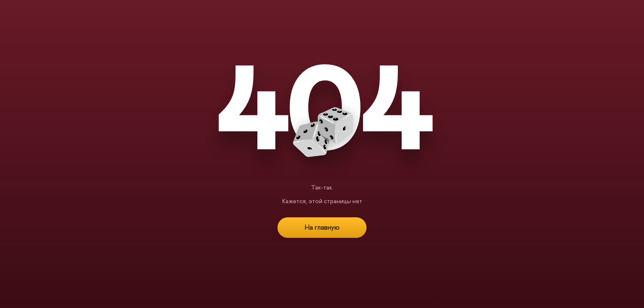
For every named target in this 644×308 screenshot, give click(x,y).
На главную (322, 228)
